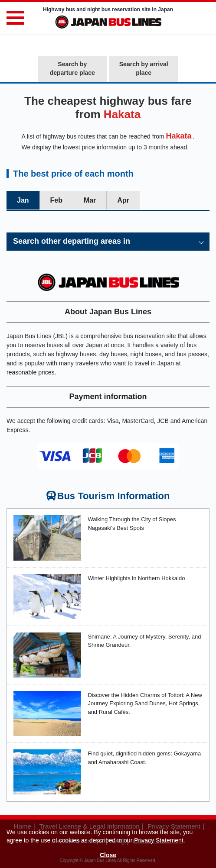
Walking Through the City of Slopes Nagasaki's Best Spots (132, 524)
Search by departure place (72, 68)
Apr (123, 200)
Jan (23, 200)
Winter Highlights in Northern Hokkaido (136, 578)
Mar (90, 200)
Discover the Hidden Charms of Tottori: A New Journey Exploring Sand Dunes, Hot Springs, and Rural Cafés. (145, 703)
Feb (56, 200)
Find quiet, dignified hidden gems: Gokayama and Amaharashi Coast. (144, 758)
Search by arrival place (144, 68)
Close (108, 855)
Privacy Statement (159, 840)
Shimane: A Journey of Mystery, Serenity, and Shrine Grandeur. (144, 641)
